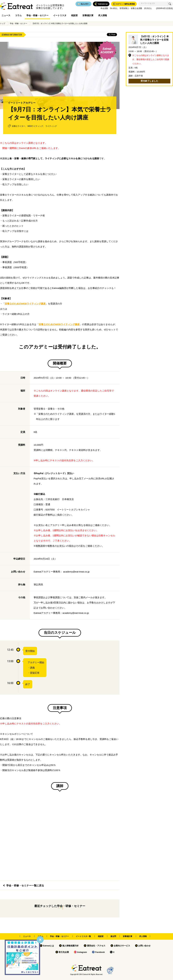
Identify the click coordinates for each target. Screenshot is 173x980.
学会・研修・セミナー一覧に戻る (25, 886)
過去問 (113, 936)
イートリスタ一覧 (83, 936)
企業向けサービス (122, 946)
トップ (3, 23)
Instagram (82, 952)
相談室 (74, 15)
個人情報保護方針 (70, 946)
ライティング (51, 126)
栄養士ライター (19, 126)
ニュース (6, 15)
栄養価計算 (88, 15)
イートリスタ (60, 15)
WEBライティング (35, 126)
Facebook (100, 952)
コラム (18, 15)
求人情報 (103, 15)
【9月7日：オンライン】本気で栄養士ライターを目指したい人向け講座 (60, 23)
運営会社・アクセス (96, 946)
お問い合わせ (144, 946)
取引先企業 (64, 952)
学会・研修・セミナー (37, 15)
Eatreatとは (48, 946)
